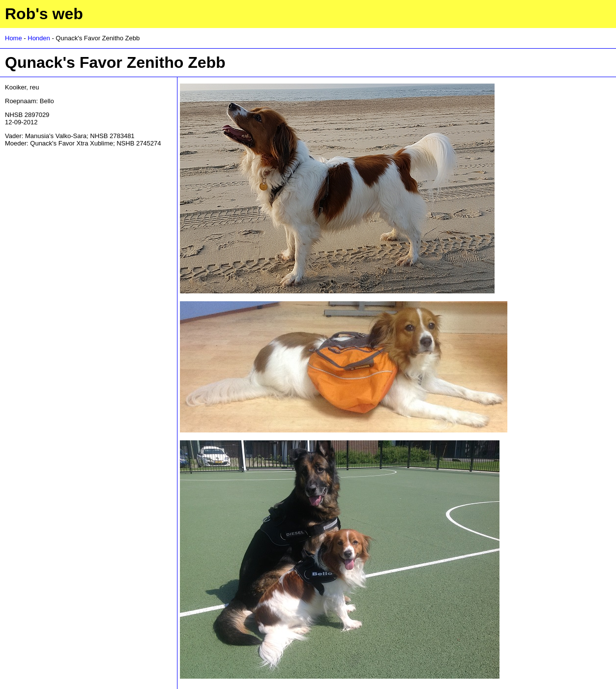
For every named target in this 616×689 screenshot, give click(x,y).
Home (14, 38)
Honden (39, 38)
